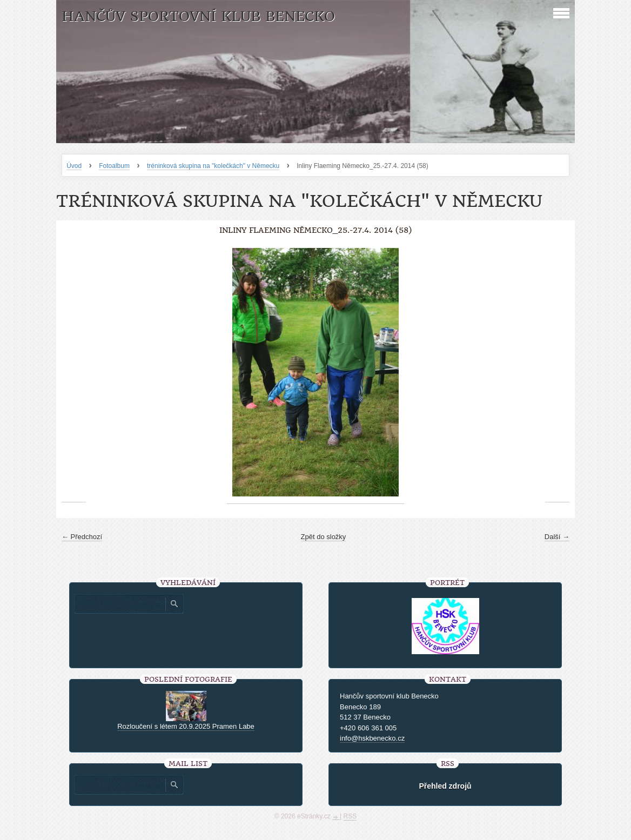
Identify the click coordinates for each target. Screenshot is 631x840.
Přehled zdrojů (445, 786)
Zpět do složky (324, 537)
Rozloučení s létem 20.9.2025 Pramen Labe (186, 726)
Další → (557, 537)
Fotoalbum (114, 166)
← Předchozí (82, 537)
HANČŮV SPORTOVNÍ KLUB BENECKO (198, 16)
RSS (350, 816)
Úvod (74, 166)
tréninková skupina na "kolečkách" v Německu (213, 166)
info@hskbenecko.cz (372, 738)
